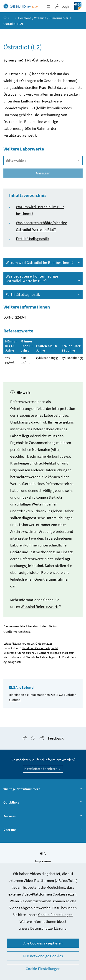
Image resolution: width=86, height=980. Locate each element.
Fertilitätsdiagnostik (33, 239)
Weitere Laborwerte (24, 149)
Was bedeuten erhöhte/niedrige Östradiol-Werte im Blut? (43, 278)
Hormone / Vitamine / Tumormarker (43, 18)
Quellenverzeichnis (17, 632)
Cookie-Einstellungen (56, 915)
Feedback (56, 738)
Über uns (43, 830)
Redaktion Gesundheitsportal (40, 648)
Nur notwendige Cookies (43, 956)
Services (43, 816)
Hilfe (43, 853)
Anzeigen (43, 173)
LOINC (9, 317)
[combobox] (43, 160)
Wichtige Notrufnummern (43, 789)
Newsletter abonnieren (43, 769)
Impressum (43, 861)
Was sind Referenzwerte (40, 607)
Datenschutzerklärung (48, 928)
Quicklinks (43, 803)
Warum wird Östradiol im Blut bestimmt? (43, 263)
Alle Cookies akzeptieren (43, 943)
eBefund (15, 700)
